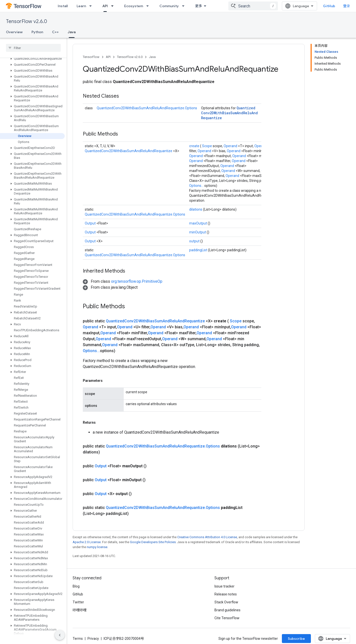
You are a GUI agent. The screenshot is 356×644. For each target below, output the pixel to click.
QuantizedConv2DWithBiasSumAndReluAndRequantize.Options (147, 108)
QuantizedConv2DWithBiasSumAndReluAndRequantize (229, 113)
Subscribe (296, 639)
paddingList (199, 250)
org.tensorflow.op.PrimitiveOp (137, 281)
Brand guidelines (227, 610)
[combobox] (253, 6)
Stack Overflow (226, 602)
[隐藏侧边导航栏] (60, 635)
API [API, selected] (105, 6)
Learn (81, 6)
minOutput (198, 232)
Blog (76, 586)
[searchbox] (33, 48)
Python (37, 32)
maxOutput (198, 223)
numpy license (97, 547)
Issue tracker (224, 586)
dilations (196, 209)
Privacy (93, 639)
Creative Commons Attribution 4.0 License (207, 537)
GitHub (329, 6)
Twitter (78, 602)
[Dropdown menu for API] (114, 6)
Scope (207, 146)
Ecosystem (134, 6)
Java (152, 57)
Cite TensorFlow (227, 618)
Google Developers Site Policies (153, 542)
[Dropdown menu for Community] (185, 6)
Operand (231, 146)
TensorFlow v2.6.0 (27, 21)
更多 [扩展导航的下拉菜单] (199, 6)
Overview (14, 32)
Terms (78, 639)
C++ (55, 32)
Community (169, 6)
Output (91, 223)
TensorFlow (91, 57)
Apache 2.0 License (87, 542)
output (195, 241)
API (108, 57)
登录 (347, 6)
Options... (197, 186)
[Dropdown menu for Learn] (92, 6)
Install (63, 6)
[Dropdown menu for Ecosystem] (149, 6)
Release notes (226, 594)
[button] (32, 59)
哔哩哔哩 (80, 610)
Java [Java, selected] (72, 32)
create (195, 146)
